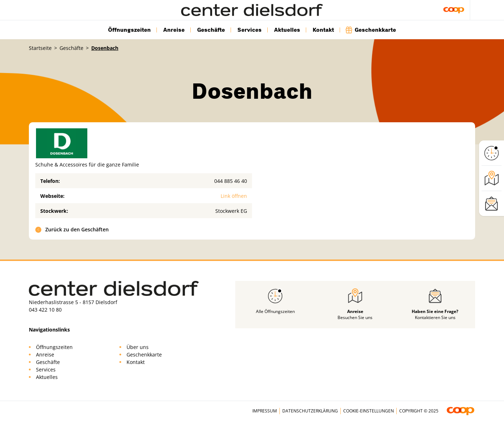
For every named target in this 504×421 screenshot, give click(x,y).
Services (250, 30)
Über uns (138, 347)
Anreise (174, 30)
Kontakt (323, 30)
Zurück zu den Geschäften (72, 229)
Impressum (265, 411)
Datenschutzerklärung (310, 411)
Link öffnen (234, 196)
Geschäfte (211, 30)
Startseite (40, 48)
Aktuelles (287, 30)
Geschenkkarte (371, 30)
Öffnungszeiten (129, 30)
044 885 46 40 (231, 181)
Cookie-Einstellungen (369, 411)
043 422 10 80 (45, 310)
